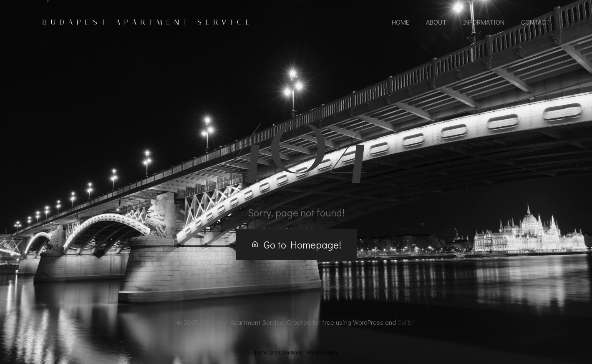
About (436, 22)
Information (484, 22)
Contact (535, 22)
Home (401, 22)
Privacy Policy (323, 353)
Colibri (406, 322)
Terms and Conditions (278, 353)
